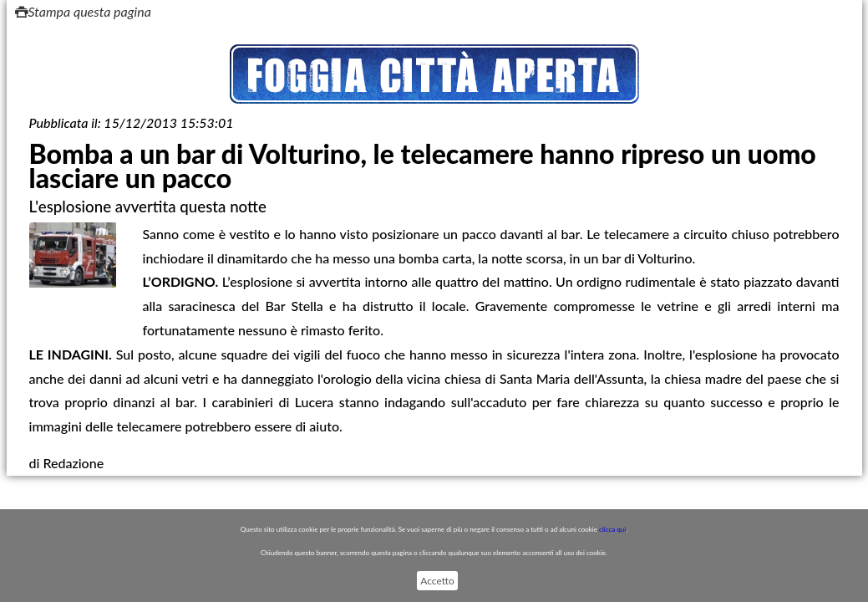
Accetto (437, 581)
